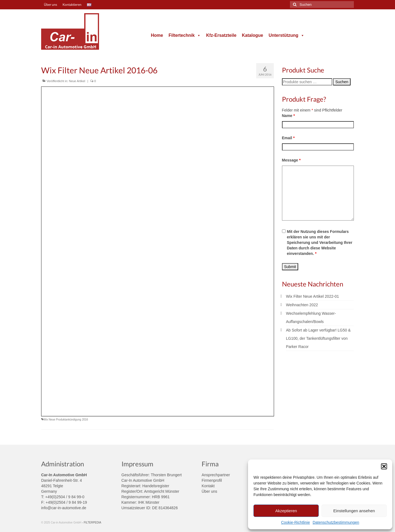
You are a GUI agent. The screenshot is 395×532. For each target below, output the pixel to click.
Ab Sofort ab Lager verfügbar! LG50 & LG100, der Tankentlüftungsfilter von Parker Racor (318, 338)
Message (291, 160)
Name (288, 116)
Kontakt (208, 486)
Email (288, 138)
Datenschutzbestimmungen (336, 522)
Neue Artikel (77, 81)
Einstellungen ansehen (354, 511)
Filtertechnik (184, 35)
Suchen (342, 82)
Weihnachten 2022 (302, 305)
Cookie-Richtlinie (296, 522)
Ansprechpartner (216, 475)
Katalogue (252, 35)
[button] (384, 466)
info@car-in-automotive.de (64, 508)
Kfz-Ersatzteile (221, 35)
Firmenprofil (212, 480)
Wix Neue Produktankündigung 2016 (66, 420)
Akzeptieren (286, 511)
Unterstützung (286, 35)
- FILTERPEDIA (92, 523)
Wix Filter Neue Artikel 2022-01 (313, 296)
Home (157, 35)
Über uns (209, 491)
